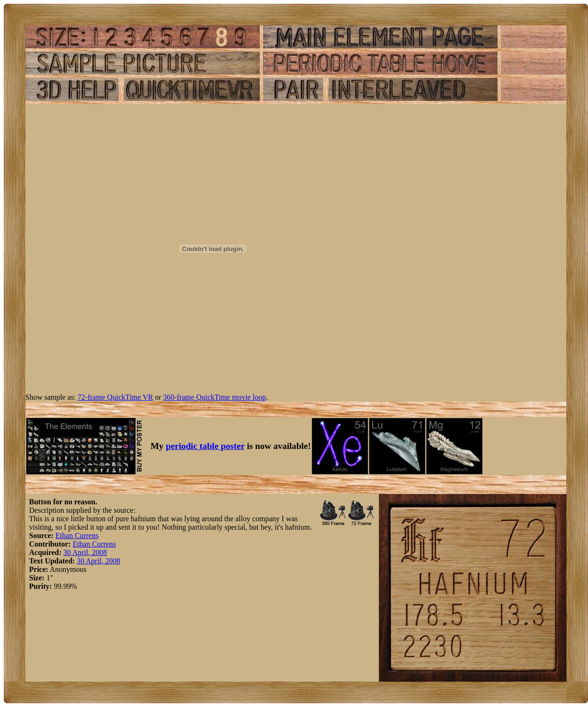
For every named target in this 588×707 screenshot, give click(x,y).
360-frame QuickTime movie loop (215, 397)
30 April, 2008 (85, 552)
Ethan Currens (77, 536)
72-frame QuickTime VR (116, 397)
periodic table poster (205, 446)
